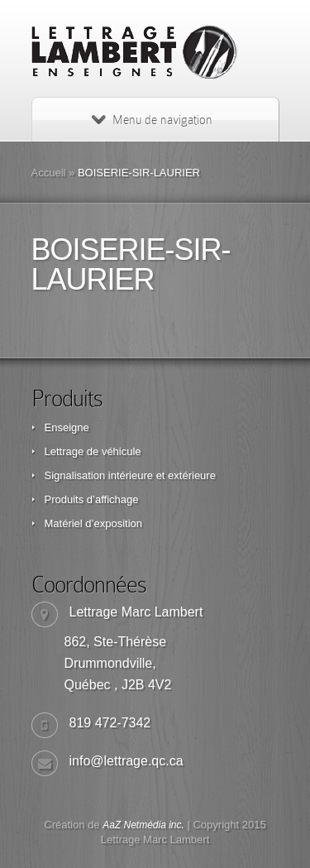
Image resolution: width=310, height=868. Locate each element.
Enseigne (67, 427)
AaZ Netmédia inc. (143, 825)
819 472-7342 (110, 723)
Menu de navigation (152, 120)
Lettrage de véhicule (93, 451)
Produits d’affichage (92, 499)
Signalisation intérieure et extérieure (130, 475)
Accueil (49, 173)
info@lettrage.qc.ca (126, 761)
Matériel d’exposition (94, 523)
